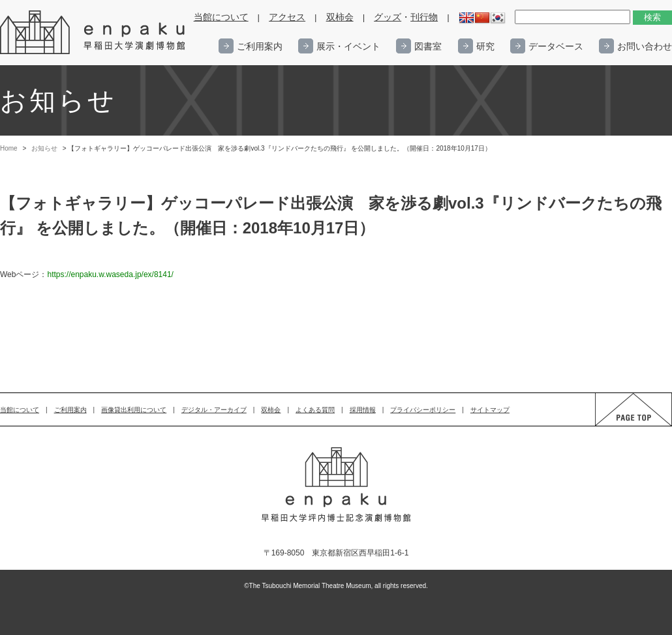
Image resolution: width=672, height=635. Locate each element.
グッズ (388, 17)
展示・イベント (348, 46)
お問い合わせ (645, 46)
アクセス (287, 17)
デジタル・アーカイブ (214, 410)
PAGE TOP (621, 425)
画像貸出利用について (134, 410)
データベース (556, 46)
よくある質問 (315, 410)
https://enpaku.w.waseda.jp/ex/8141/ (110, 274)
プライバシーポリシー (423, 410)
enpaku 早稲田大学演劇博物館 (93, 33)
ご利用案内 (260, 46)
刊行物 (424, 17)
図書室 (428, 46)
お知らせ (44, 148)
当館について (221, 17)
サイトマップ (490, 410)
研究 (485, 46)
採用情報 (363, 410)
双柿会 (340, 17)
